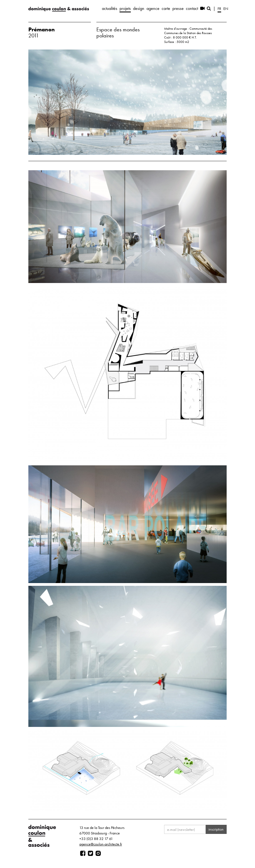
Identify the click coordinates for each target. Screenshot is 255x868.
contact (192, 8)
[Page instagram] (98, 853)
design (139, 8)
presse (178, 8)
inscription (216, 829)
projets (125, 8)
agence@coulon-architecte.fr (101, 844)
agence (153, 8)
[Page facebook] (83, 853)
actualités (110, 8)
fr (219, 9)
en (226, 9)
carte (166, 8)
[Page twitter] (90, 853)
